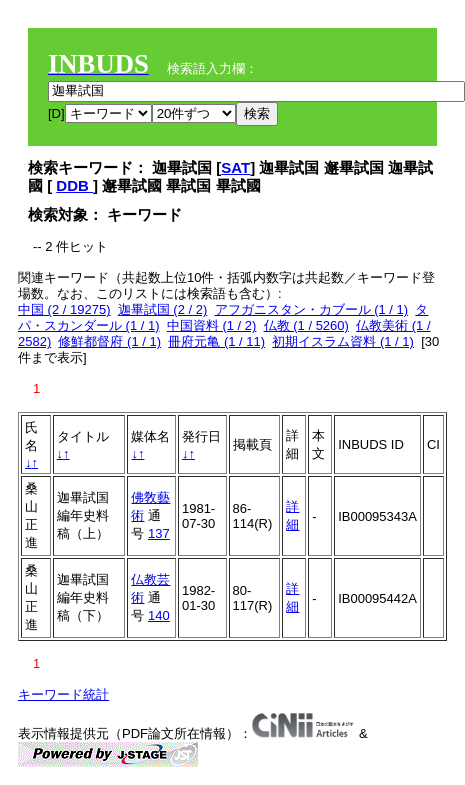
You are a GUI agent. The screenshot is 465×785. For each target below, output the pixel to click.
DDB (74, 185)
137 (159, 533)
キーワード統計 (63, 694)
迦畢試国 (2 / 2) (163, 309)
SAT (235, 167)
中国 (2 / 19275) (64, 309)
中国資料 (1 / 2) (212, 325)
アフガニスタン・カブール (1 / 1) (312, 309)
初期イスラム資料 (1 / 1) (343, 341)
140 (159, 615)
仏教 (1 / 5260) (306, 325)
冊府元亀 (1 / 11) (216, 341)
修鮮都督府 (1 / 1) (109, 341)
